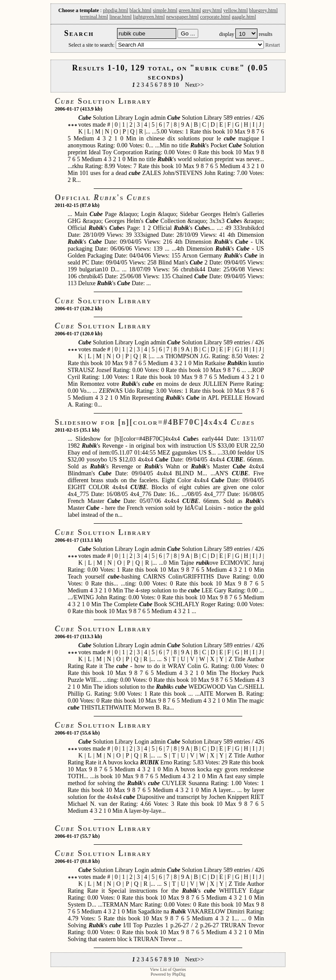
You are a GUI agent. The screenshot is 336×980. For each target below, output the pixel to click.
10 (176, 85)
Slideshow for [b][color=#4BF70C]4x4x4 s (155, 422)
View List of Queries (168, 969)
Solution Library (103, 101)
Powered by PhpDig (168, 974)
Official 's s (103, 197)
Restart (273, 45)
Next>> (194, 85)
